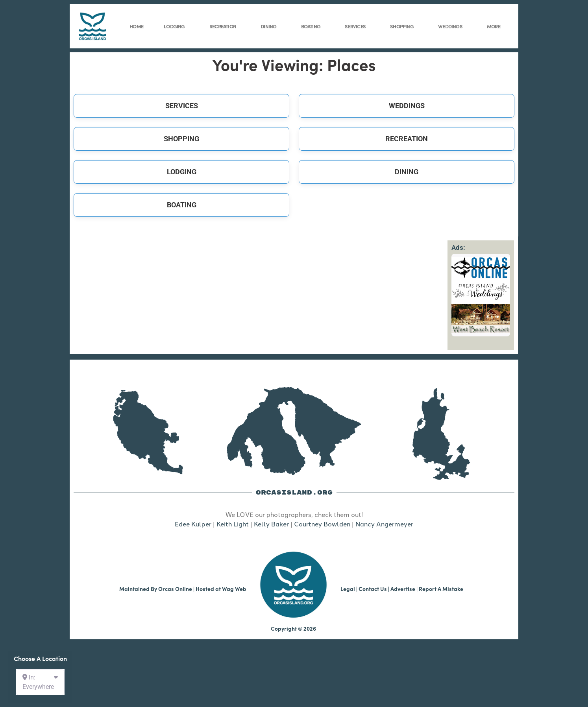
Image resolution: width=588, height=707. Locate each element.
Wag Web (234, 589)
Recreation (225, 26)
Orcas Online (175, 589)
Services (357, 26)
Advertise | (405, 589)
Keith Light (233, 524)
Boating (313, 26)
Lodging (176, 26)
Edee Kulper (193, 524)
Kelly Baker (271, 524)
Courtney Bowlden (322, 524)
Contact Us (373, 589)
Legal (348, 589)
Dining (270, 26)
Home (136, 26)
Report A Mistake (441, 589)
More (496, 26)
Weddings (452, 26)
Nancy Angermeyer (384, 524)
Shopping (404, 26)
